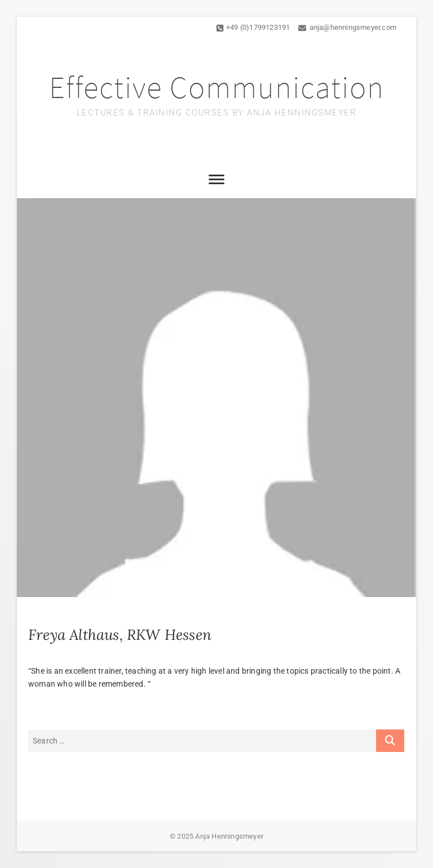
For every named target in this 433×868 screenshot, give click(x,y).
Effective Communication (217, 87)
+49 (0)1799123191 (253, 27)
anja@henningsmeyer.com (347, 27)
